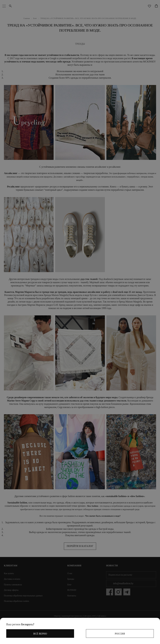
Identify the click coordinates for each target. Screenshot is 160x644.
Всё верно (40, 634)
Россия (120, 634)
